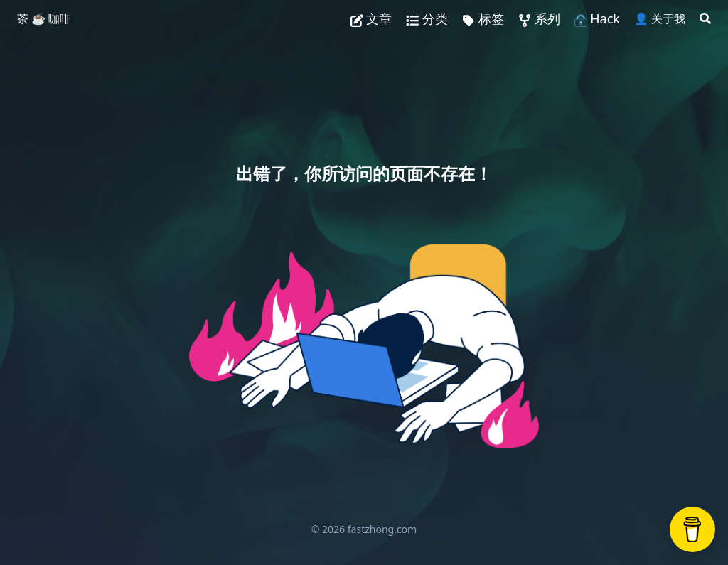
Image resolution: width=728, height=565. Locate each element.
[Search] (705, 18)
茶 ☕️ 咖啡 (44, 18)
